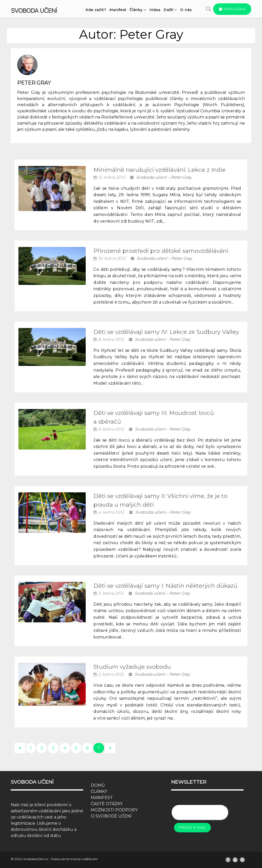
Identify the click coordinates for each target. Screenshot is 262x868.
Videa (155, 10)
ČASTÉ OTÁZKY (107, 804)
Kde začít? (96, 10)
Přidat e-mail (192, 827)
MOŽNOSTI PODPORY (114, 810)
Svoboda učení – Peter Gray (164, 177)
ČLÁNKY (99, 791)
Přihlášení (232, 9)
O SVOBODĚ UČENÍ (111, 816)
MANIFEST (102, 798)
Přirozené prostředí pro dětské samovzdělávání (161, 251)
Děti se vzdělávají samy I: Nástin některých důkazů (165, 586)
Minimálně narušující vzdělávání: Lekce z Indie (160, 170)
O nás (186, 10)
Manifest (118, 10)
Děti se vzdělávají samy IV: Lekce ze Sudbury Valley (166, 332)
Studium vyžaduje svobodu (132, 667)
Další (170, 10)
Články (138, 10)
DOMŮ (98, 785)
